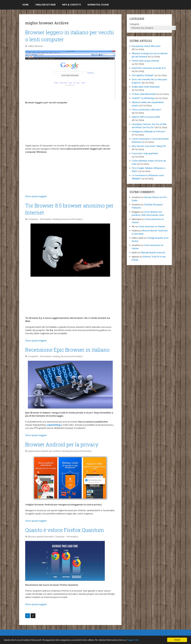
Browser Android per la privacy (62, 444)
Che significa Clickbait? (143, 75)
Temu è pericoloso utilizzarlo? (146, 110)
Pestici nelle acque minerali (145, 61)
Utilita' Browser (35, 46)
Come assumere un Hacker (152, 227)
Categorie (134, 24)
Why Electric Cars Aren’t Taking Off (149, 146)
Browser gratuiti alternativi (41, 537)
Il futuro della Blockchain (144, 94)
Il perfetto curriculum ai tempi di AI (149, 68)
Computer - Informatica (40, 219)
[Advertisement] (70, 126)
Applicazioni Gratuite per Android (44, 451)
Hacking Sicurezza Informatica (67, 219)
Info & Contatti (72, 5)
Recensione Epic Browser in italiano (67, 350)
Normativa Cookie (98, 5)
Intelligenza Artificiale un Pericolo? (149, 132)
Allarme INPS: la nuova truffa (146, 117)
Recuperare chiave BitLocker (146, 46)
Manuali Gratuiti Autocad (153, 253)
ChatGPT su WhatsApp (143, 98)
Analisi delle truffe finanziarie (146, 87)
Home (26, 5)
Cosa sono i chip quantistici (145, 153)
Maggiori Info (133, 640)
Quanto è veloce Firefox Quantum (65, 530)
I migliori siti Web (45, 5)
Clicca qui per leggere (36, 196)
